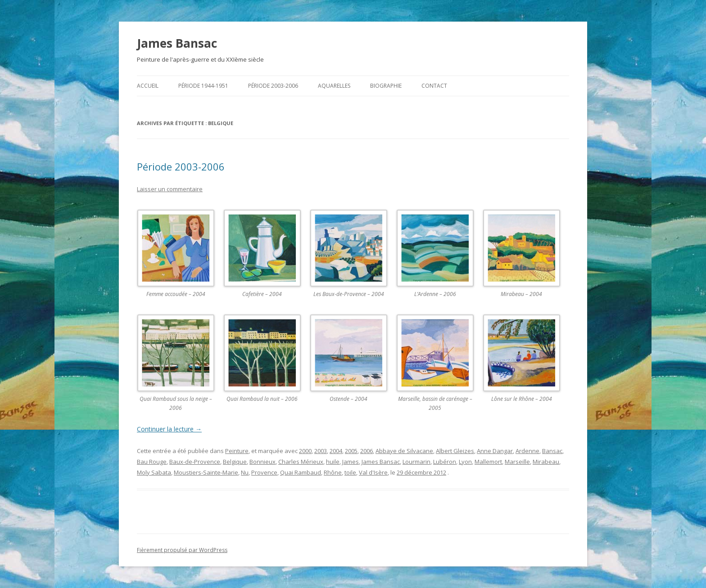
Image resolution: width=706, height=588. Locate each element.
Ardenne (527, 451)
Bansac (552, 451)
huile (333, 462)
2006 (367, 451)
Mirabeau (546, 462)
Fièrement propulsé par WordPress (182, 550)
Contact (434, 86)
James (351, 462)
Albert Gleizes (455, 451)
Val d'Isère (373, 472)
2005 (351, 451)
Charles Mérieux (301, 462)
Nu (245, 472)
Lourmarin (416, 462)
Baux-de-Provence (195, 462)
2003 (321, 451)
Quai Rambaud (301, 472)
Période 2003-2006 (273, 86)
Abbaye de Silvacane (404, 451)
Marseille (517, 462)
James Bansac (177, 43)
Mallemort (488, 462)
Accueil (148, 86)
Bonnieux (262, 462)
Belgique (235, 462)
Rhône (333, 472)
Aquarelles (334, 86)
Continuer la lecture (169, 429)
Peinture (237, 451)
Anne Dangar (495, 451)
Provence (264, 472)
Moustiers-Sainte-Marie (206, 472)
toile (350, 472)
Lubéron (445, 462)
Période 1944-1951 (203, 86)
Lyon (465, 462)
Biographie (386, 86)
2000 (305, 451)
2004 (336, 451)
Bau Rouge (152, 462)
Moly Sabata (154, 472)
